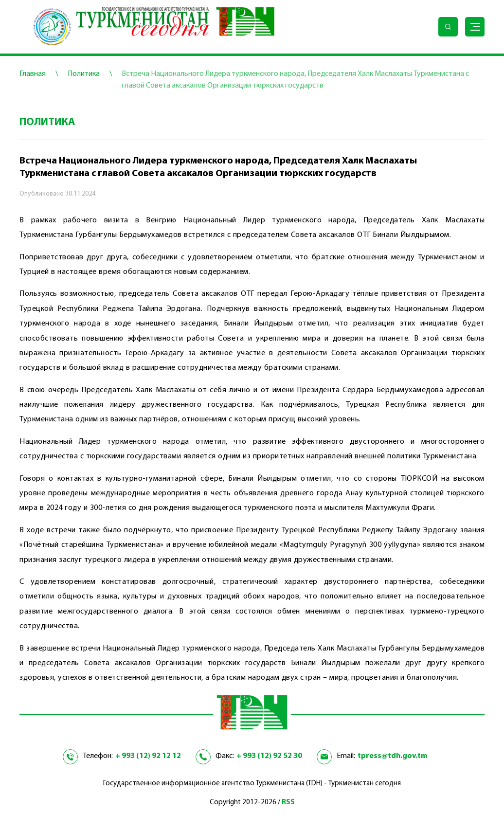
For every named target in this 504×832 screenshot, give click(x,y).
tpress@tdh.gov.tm (392, 756)
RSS (288, 803)
